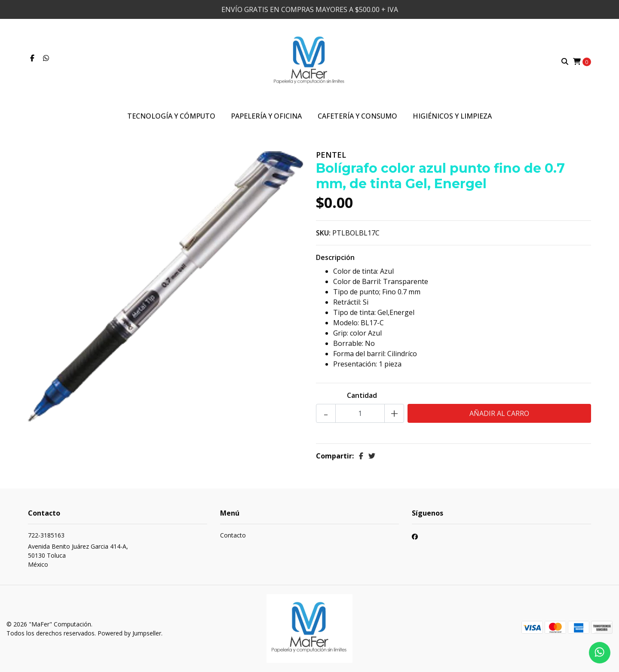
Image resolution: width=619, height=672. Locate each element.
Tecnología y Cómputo (171, 116)
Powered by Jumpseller (129, 633)
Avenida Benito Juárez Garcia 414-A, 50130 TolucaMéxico (78, 555)
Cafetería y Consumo (357, 116)
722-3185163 (46, 535)
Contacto (233, 535)
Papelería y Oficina (266, 116)
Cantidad (362, 395)
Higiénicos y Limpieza (452, 116)
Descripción (335, 257)
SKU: (323, 233)
